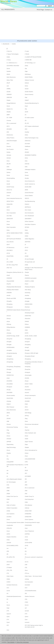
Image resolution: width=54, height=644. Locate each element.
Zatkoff (27, 100)
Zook (26, 528)
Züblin (8, 57)
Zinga (8, 433)
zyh (26, 608)
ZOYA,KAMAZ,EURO (12, 546)
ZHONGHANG (11, 347)
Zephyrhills (10, 204)
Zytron (27, 617)
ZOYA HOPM (28, 543)
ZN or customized (30, 488)
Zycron (27, 605)
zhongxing (28, 367)
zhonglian (9, 350)
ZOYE (26, 546)
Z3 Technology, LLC (30, 63)
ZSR (26, 565)
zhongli (27, 347)
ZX (7, 599)
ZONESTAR (28, 517)
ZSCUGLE (9, 562)
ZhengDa (9, 301)
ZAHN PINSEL (29, 77)
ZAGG (8, 74)
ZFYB (8, 253)
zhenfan (27, 295)
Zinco (26, 427)
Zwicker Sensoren (30, 596)
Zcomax (9, 120)
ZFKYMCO (10, 250)
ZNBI (8, 491)
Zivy (8, 459)
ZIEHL (8, 413)
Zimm (26, 421)
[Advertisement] (27, 26)
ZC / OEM (9, 118)
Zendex (27, 178)
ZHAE (26, 265)
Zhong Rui (9, 339)
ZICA (26, 407)
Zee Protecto (10, 149)
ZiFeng (27, 416)
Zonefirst (9, 517)
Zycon (8, 605)
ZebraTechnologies (12, 141)
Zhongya (9, 369)
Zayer (26, 106)
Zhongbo (9, 342)
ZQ (26, 551)
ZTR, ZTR (9, 570)
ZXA (26, 599)
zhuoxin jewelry (11, 395)
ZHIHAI (27, 321)
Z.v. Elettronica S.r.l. (12, 63)
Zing (8, 430)
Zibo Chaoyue (10, 407)
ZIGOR (9, 419)
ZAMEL (9, 89)
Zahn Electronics (11, 77)
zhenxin (9, 316)
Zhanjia (27, 272)
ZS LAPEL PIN (11, 557)
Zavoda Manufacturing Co (32, 103)
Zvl (7, 593)
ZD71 (8, 126)
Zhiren (8, 330)
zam (8, 86)
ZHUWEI (27, 401)
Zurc (8, 588)
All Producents (8, 10)
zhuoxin (27, 392)
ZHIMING (27, 327)
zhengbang (28, 298)
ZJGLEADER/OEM (30, 459)
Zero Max (9, 216)
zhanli (8, 275)
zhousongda (28, 375)
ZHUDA (27, 378)
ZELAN (9, 164)
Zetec (8, 230)
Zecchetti (27, 144)
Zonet (8, 519)
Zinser (27, 436)
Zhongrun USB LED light (31, 353)
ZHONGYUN (10, 375)
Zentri (8, 196)
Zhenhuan (28, 310)
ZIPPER (9, 442)
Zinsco (8, 436)
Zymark (27, 611)
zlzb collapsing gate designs (14, 479)
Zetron (8, 236)
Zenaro (27, 175)
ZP (26, 548)
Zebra (26, 135)
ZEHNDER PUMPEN (30, 155)
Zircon (8, 450)
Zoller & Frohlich (11, 505)
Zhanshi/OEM (10, 281)
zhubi (8, 378)
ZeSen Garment (29, 221)
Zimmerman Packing (12, 427)
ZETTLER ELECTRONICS (14, 239)
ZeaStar (27, 132)
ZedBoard (27, 146)
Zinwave (9, 439)
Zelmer (8, 172)
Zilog (26, 419)
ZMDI (8, 488)
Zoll (8, 502)
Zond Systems (10, 514)
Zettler (27, 236)
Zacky (26, 66)
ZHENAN (9, 293)
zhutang (9, 401)
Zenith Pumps (10, 187)
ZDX (26, 129)
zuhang (27, 579)
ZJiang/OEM (10, 462)
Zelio (26, 167)
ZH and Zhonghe (29, 259)
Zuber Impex (10, 576)
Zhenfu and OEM (11, 298)
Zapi (26, 97)
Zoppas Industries (11, 537)
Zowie (26, 540)
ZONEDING (28, 514)
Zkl (7, 473)
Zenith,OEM (28, 187)
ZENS (26, 190)
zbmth (26, 112)
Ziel (8, 416)
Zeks (26, 161)
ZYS (26, 614)
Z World (27, 54)
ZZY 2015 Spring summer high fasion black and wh (34, 626)
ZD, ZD (27, 123)
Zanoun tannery (29, 94)
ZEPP (8, 207)
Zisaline (9, 453)
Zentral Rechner (29, 193)
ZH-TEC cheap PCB (12, 265)
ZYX (8, 619)
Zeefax (8, 152)
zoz (8, 548)
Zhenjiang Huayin (30, 313)
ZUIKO (8, 582)
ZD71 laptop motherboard (32, 126)
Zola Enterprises (29, 499)
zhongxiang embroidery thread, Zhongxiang (34, 363)
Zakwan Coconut (29, 80)
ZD (26, 120)
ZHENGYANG (29, 304)
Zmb (8, 485)
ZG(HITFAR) (10, 256)
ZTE (26, 568)
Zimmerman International (32, 424)
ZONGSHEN (28, 525)
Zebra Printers (10, 138)
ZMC (26, 485)
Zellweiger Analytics (30, 169)
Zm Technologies (11, 482)
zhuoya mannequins (30, 395)
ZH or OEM (10, 262)
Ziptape (27, 447)
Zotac (8, 540)
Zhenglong (9, 304)
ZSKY (8, 565)
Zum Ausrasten (29, 582)
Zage (26, 71)
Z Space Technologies (13, 54)
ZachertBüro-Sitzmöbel (13, 66)
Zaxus (8, 106)
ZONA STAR (28, 511)
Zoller (26, 502)
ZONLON (9, 528)
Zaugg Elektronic (11, 103)
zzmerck (27, 622)
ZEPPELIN (28, 207)
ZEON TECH (10, 201)
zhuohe (27, 387)
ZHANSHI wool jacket (31, 278)
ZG (26, 253)
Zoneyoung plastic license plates (15, 522)
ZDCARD (9, 129)
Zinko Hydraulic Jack (30, 433)
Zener (8, 181)
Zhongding (28, 345)
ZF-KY (27, 247)
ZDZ (8, 132)
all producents (6, 44)
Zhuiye (27, 381)
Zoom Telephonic (29, 531)
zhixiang (9, 333)
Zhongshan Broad (30, 356)
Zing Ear (27, 430)
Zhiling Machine (11, 327)
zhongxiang (10, 362)
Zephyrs (27, 204)
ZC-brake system (29, 118)
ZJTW (26, 465)
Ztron (26, 570)
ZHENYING (28, 316)
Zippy (26, 444)
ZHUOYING (10, 398)
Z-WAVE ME (28, 60)
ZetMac (27, 233)
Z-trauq (9, 60)
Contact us (48, 10)
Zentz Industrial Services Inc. (14, 198)
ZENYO (27, 198)
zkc (8, 470)
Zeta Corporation (11, 227)
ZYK (8, 611)
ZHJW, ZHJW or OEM (31, 336)
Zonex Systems (29, 519)
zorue (26, 537)
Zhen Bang (28, 290)
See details (11, 642)
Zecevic (9, 146)
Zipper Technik (29, 442)
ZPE (8, 551)
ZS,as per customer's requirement (34, 558)
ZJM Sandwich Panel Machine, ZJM (15, 466)
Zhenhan (27, 307)
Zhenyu (9, 319)
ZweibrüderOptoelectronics (14, 596)
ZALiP (8, 83)
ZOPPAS (27, 534)
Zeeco (27, 149)
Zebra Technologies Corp (32, 138)
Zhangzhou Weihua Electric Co (15, 272)
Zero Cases (28, 210)
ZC (26, 115)
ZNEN (8, 494)
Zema (26, 172)
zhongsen (9, 356)
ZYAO (26, 602)
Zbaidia (9, 112)
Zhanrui (27, 275)
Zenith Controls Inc (30, 184)
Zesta (8, 224)
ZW (26, 593)
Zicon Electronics (11, 410)
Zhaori (27, 284)
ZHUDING (9, 381)
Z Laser (27, 51)
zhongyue (27, 372)
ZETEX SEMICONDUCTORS (15, 233)
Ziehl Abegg (28, 413)
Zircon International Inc (31, 450)
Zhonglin (27, 350)
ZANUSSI (9, 97)
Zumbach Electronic (12, 585)
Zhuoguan (9, 387)
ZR (7, 554)
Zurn (26, 588)
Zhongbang (28, 339)
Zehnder (9, 155)
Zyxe (26, 619)
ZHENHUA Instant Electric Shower (16, 311)
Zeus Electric (10, 242)
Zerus (8, 221)
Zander (9, 92)
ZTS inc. (27, 573)
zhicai (8, 321)
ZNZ (26, 494)
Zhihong (9, 324)
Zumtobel (27, 585)
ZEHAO (27, 152)
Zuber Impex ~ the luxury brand (33, 576)
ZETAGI (27, 227)
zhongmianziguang (12, 353)
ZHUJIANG (10, 384)
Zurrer (8, 591)
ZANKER (9, 94)
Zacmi (8, 69)
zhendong (27, 293)
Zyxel (8, 622)
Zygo (8, 608)
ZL (7, 476)
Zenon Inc (9, 190)
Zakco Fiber (10, 80)
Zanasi (27, 89)
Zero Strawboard (29, 216)
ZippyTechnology (11, 447)
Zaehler (9, 71)
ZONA (8, 511)
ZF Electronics (10, 247)
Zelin (8, 167)
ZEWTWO (28, 242)
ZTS (8, 573)
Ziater (26, 404)
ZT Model (9, 568)
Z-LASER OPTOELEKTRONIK (33, 57)
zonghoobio (10, 525)
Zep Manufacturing (30, 201)
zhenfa (8, 295)
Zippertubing (10, 444)
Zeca (8, 144)
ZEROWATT (28, 219)
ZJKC (26, 462)
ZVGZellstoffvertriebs (30, 591)
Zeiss (8, 161)
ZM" (26, 482)
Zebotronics (10, 135)
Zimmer (9, 424)
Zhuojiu (9, 390)
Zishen (27, 453)
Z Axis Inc (9, 51)
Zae (26, 69)
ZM (26, 479)
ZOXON (9, 543)
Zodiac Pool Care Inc (12, 496)
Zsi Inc (27, 562)
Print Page (40, 10)
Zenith (8, 184)
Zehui (26, 158)
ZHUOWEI (9, 392)
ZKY (26, 473)
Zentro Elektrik (29, 196)
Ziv (7, 456)
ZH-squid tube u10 (30, 262)
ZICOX (27, 410)
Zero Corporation (11, 213)
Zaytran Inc (10, 109)
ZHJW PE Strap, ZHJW (13, 336)
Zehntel (9, 158)
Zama (26, 86)
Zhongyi (9, 372)
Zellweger (9, 169)
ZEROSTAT (10, 219)
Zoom (8, 531)
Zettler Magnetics (29, 239)
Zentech (9, 193)
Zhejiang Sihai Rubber (13, 290)
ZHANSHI (9, 278)
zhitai (26, 330)
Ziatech (9, 404)
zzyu (8, 630)
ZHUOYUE (28, 398)
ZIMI (8, 421)
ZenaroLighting (11, 178)
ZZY (8, 625)
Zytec (8, 617)
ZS (26, 554)
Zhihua (27, 324)
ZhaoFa (9, 284)
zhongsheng (10, 359)
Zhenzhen (27, 319)
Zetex (26, 230)
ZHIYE (27, 333)
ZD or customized (11, 123)
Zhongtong (28, 359)
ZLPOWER (28, 476)
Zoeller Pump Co (29, 496)
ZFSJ (26, 250)
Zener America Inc (30, 181)
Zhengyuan (10, 307)
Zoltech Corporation (12, 508)
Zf (25, 245)
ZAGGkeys (28, 74)
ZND (26, 491)
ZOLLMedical (28, 505)
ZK (26, 468)
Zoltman (27, 508)
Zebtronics (28, 141)
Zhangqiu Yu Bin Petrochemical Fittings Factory (34, 269)
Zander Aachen (29, 92)
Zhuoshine (28, 390)
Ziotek (26, 439)
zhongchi (27, 342)
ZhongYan (28, 369)
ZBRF (8, 115)
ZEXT (8, 245)
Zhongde (9, 345)
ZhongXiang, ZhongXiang (13, 367)
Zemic (8, 175)
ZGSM (27, 256)
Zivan (26, 456)
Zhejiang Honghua (30, 287)
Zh (7, 259)
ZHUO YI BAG (29, 384)
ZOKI (8, 499)
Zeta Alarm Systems (30, 224)
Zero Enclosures (29, 213)
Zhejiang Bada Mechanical (14, 287)
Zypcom (9, 614)
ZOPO (8, 534)
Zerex (8, 210)
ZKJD (26, 470)
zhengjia (27, 301)
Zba (26, 109)
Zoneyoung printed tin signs (32, 522)
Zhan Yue (9, 268)
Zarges (8, 100)
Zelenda (27, 164)
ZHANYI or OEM (29, 281)
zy (7, 602)
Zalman (27, 83)
